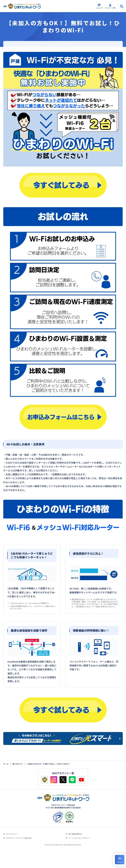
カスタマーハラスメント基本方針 (19, 838)
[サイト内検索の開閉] (122, 6)
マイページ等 (110, 6)
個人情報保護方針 (75, 834)
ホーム (6, 764)
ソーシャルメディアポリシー (80, 838)
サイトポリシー (12, 834)
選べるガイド (18, 764)
